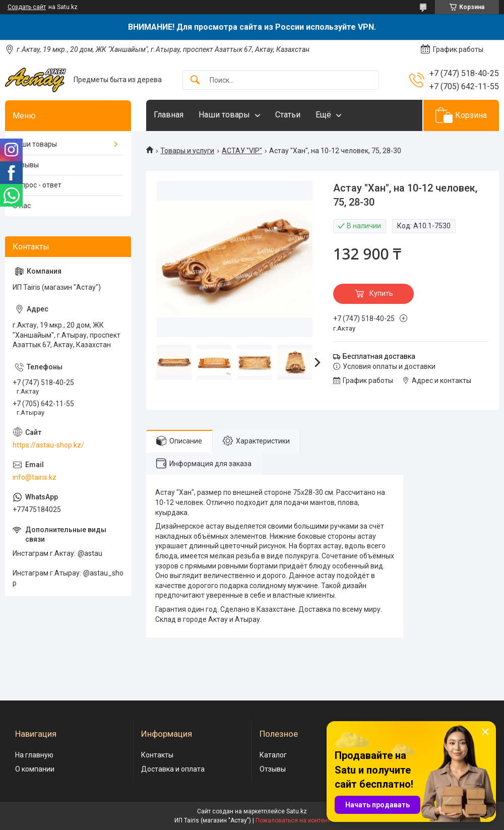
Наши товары (224, 115)
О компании (35, 769)
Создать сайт (27, 7)
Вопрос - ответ (37, 185)
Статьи (288, 115)
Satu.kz (297, 811)
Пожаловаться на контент (293, 820)
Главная (169, 115)
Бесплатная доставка (379, 356)
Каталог (273, 755)
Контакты (157, 755)
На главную (34, 755)
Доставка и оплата (173, 769)
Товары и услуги (187, 151)
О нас (22, 206)
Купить (381, 293)
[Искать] (195, 80)
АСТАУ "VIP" (242, 151)
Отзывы (26, 165)
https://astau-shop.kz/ (48, 445)
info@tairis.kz (35, 477)
